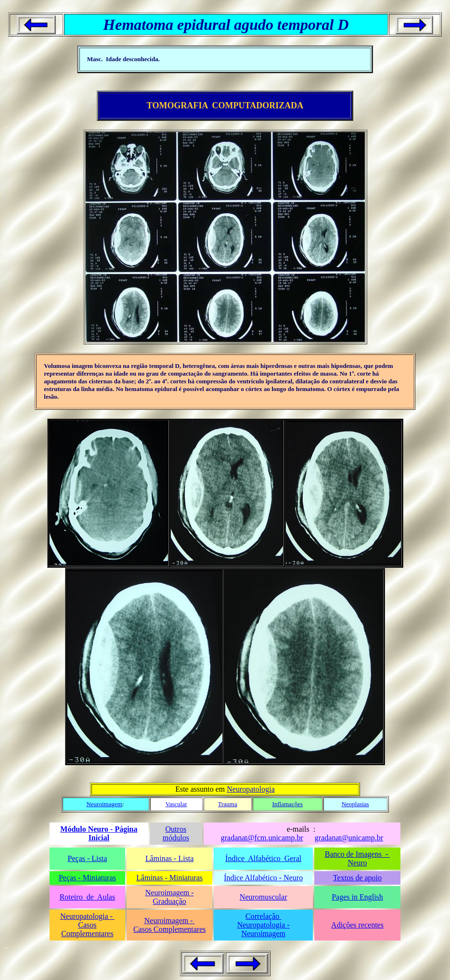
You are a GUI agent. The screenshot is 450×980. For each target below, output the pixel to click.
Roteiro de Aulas (88, 897)
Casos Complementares (87, 929)
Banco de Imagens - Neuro (358, 858)
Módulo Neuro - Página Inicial (99, 833)
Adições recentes (357, 925)
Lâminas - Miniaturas (169, 878)
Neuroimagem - (170, 921)
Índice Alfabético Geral (263, 858)
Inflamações (287, 804)
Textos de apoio (357, 878)
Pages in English (357, 897)
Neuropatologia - (87, 916)
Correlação (263, 916)
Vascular (176, 804)
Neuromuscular (264, 897)
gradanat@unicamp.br (349, 838)
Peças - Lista (88, 858)
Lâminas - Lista (169, 858)
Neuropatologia (251, 789)
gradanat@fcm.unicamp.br (262, 838)
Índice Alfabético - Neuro (263, 878)
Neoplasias (355, 804)
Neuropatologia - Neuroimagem (264, 929)
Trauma (228, 804)
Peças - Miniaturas (87, 878)
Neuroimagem (104, 804)
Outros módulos (176, 833)
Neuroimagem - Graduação (170, 897)
